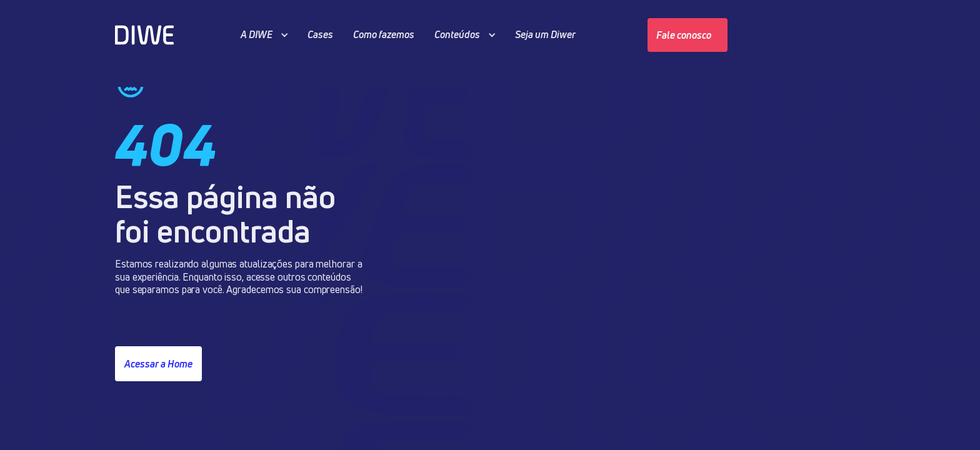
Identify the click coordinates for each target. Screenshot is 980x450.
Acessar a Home (158, 364)
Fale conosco (684, 35)
